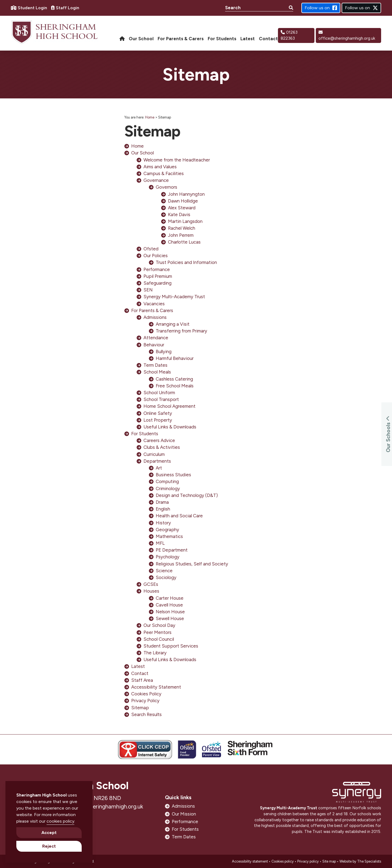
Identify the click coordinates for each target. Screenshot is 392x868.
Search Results (146, 714)
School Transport (161, 399)
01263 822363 (289, 35)
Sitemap (140, 708)
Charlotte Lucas (184, 242)
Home (150, 117)
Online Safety (158, 413)
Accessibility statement (250, 861)
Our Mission (184, 814)
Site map (329, 861)
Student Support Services (171, 646)
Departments (157, 461)
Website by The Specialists (360, 861)
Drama (162, 502)
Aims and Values (160, 167)
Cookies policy (283, 861)
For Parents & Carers (152, 310)
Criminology (168, 489)
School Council (159, 639)
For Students (145, 434)
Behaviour (154, 345)
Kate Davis (179, 214)
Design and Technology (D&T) (187, 495)
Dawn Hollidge (183, 201)
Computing (167, 481)
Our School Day (159, 625)
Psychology (168, 557)
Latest (138, 666)
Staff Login (65, 8)
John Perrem (181, 235)
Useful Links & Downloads (170, 427)
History (163, 523)
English (163, 509)
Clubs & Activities (162, 447)
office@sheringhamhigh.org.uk (347, 36)
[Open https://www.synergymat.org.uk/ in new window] (357, 794)
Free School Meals (175, 386)
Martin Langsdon (185, 221)
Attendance (156, 338)
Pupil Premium (158, 276)
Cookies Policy (146, 694)
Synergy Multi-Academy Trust (174, 297)
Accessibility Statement (156, 687)
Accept (49, 833)
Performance (157, 269)
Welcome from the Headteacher (177, 160)
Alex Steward (182, 208)
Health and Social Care (179, 516)
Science (164, 571)
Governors (166, 187)
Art (159, 468)
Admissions (155, 317)
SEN (148, 290)
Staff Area (142, 680)
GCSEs (151, 584)
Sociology (166, 577)
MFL (160, 543)
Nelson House (170, 612)
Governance (156, 180)
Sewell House (170, 618)
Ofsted (151, 249)
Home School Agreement (169, 406)
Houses (151, 591)
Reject (49, 846)
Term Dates (155, 365)
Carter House (170, 598)
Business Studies (173, 475)
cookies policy (60, 821)
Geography (167, 530)
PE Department (172, 550)
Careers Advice (159, 440)
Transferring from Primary (181, 331)
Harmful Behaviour (175, 358)
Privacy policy (308, 861)
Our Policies (156, 256)
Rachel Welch (182, 228)
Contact (140, 673)
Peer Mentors (157, 632)
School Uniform (159, 393)
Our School (143, 153)
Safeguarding (157, 283)
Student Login (29, 8)
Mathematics (169, 536)
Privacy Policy (145, 701)
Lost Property (158, 420)
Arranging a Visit (173, 324)
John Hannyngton (186, 194)
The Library (155, 653)
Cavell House (169, 605)
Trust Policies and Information (186, 262)
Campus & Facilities (164, 173)
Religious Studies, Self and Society (192, 564)
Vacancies (154, 304)
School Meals (157, 372)
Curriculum (154, 454)
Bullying (164, 351)
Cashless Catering (174, 379)
